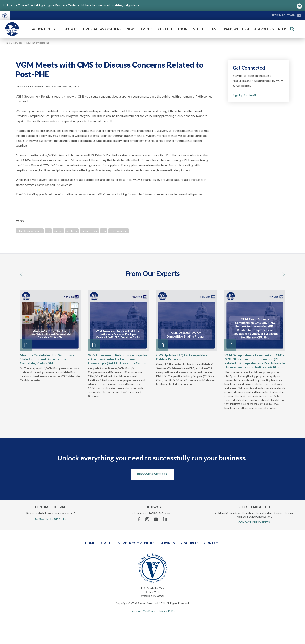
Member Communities (136, 543)
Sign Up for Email (244, 95)
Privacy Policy (167, 611)
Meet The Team (205, 29)
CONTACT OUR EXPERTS (254, 522)
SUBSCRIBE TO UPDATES (51, 519)
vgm (104, 231)
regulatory (72, 231)
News (131, 29)
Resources (69, 29)
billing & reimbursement (30, 231)
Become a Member (152, 474)
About (106, 543)
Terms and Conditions (143, 611)
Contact (165, 29)
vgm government (118, 231)
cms (48, 231)
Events (147, 29)
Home (90, 543)
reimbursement (89, 231)
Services (168, 543)
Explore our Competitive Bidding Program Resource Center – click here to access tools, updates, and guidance (71, 5)
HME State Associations (102, 29)
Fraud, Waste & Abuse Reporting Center (254, 29)
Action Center (44, 29)
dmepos (58, 231)
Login (183, 29)
